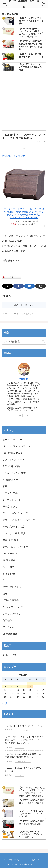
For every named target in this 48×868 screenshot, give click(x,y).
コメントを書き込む (24, 305)
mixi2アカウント (11, 655)
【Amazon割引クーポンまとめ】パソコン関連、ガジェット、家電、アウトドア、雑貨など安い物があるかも (24, 740)
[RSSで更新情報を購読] (28, 415)
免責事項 (35, 860)
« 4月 (5, 703)
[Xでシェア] (7, 286)
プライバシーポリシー (13, 860)
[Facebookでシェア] (18, 286)
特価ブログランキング (14, 156)
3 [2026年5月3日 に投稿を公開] (43, 683)
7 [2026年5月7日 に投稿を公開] (24, 687)
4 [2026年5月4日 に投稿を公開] (5, 687)
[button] (41, 286)
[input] (24, 342)
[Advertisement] (24, 102)
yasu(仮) (24, 379)
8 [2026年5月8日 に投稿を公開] (30, 687)
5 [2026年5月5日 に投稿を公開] (12, 687)
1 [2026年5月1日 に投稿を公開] (30, 683)
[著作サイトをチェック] (20, 415)
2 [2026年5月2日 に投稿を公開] (36, 683)
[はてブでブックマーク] (30, 286)
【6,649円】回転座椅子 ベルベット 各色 (23, 726)
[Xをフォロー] (24, 415)
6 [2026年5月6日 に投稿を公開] (18, 687)
